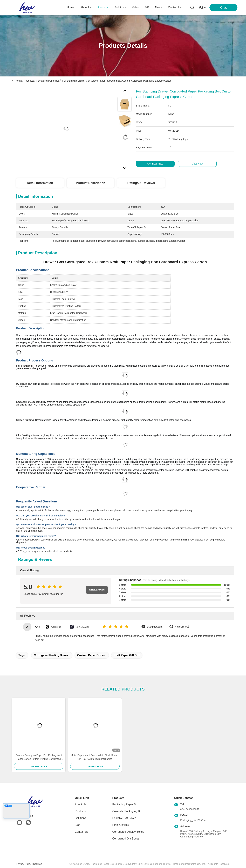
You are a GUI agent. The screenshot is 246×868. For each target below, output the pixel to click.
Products (29, 81)
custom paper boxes (91, 655)
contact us (175, 7)
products (103, 7)
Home (71, 7)
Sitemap (38, 864)
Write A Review (97, 590)
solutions (120, 7)
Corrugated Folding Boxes (51, 655)
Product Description (91, 183)
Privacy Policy (24, 864)
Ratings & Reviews (141, 183)
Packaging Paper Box (48, 81)
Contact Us (82, 832)
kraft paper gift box (127, 655)
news (159, 7)
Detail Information (40, 183)
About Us (80, 804)
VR (147, 7)
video (136, 7)
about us (86, 7)
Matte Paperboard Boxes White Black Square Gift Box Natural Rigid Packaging (95, 757)
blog (78, 825)
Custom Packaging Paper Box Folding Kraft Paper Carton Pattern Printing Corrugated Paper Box (39, 757)
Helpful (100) (182, 627)
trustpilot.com (155, 627)
